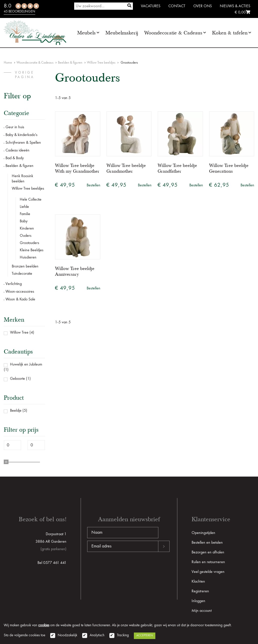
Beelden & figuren (70, 63)
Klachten (198, 582)
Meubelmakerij (122, 33)
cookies (44, 625)
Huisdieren (28, 258)
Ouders (26, 236)
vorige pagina (25, 75)
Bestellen (94, 185)
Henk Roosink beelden (22, 179)
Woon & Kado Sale (20, 299)
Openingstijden (203, 533)
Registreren (200, 591)
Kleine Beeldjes (32, 250)
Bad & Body (15, 158)
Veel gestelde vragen (208, 572)
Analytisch (97, 635)
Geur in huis (15, 127)
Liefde (24, 207)
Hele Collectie (31, 200)
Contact (177, 6)
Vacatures (151, 6)
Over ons (203, 6)
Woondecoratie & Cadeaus (173, 33)
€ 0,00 (243, 12)
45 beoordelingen (19, 11)
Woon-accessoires (20, 292)
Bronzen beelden (25, 266)
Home (8, 63)
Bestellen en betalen (207, 543)
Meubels (86, 33)
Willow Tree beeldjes (101, 63)
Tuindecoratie (22, 274)
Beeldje (16, 411)
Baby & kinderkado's (21, 135)
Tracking (123, 635)
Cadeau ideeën (17, 150)
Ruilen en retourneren (208, 562)
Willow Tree (19, 333)
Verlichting (14, 284)
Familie (25, 214)
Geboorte (17, 379)
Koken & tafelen (230, 33)
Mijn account (202, 611)
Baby (24, 221)
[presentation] (125, 568)
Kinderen (27, 229)
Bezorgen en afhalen (208, 552)
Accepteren (145, 636)
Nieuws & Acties (235, 6)
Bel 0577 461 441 (52, 563)
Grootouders (29, 243)
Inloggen (198, 601)
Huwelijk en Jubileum (26, 365)
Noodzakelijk (67, 635)
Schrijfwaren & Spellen (23, 143)
